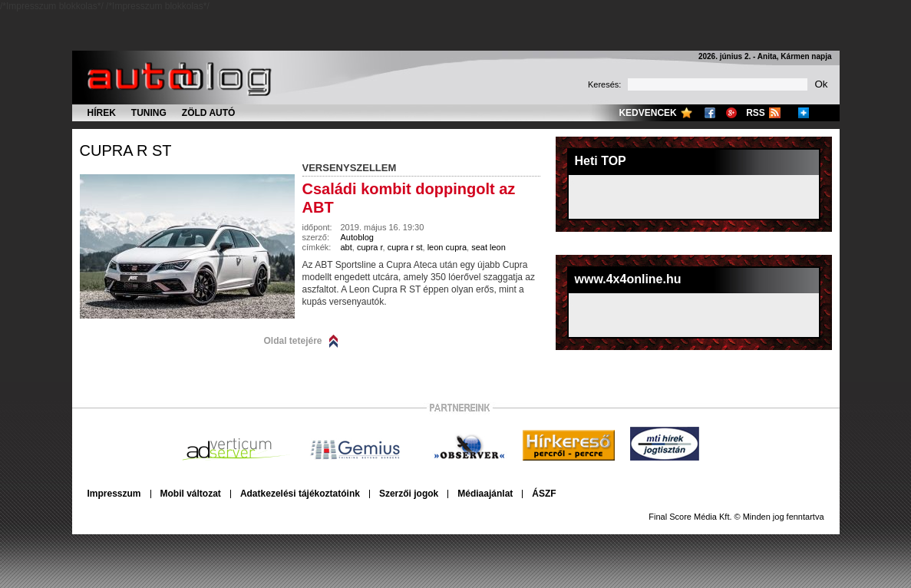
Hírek (102, 113)
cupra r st (126, 150)
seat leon (489, 247)
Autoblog (357, 237)
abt (347, 247)
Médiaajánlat (485, 494)
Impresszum (114, 494)
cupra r (370, 247)
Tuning (149, 113)
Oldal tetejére (293, 341)
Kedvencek (647, 113)
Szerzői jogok (409, 494)
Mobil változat (191, 494)
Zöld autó (209, 113)
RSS (756, 113)
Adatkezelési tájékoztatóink (300, 494)
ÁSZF (544, 494)
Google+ (731, 113)
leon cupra (447, 247)
